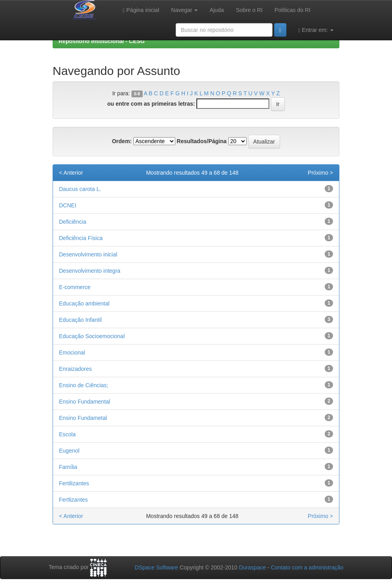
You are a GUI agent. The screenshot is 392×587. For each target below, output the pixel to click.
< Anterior (71, 173)
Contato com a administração (307, 567)
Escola (67, 434)
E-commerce (75, 287)
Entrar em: (316, 30)
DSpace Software (156, 567)
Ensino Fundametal (83, 418)
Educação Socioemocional (92, 336)
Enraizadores (75, 369)
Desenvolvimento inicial (88, 254)
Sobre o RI (249, 10)
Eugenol (69, 451)
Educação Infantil (80, 320)
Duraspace (253, 567)
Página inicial (141, 10)
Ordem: (122, 141)
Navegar (185, 10)
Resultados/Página (202, 141)
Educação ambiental (84, 303)
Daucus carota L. (80, 189)
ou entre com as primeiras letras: (151, 104)
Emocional (72, 353)
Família (68, 467)
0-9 (137, 94)
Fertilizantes (74, 483)
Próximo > (320, 173)
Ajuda (217, 10)
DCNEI (68, 205)
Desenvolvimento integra (90, 271)
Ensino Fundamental (84, 402)
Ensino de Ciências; (84, 385)
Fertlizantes (73, 500)
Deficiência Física (81, 238)
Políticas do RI (292, 10)
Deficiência (73, 222)
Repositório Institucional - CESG (102, 41)
